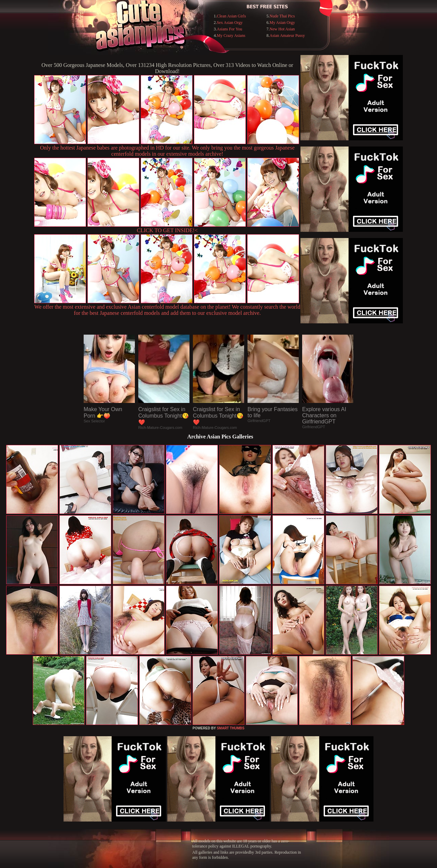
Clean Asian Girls (231, 16)
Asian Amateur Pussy (287, 36)
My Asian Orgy (282, 23)
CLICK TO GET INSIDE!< (167, 230)
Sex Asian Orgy (230, 23)
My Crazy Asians (231, 36)
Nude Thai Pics (282, 16)
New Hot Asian (282, 29)
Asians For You (229, 29)
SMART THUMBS (231, 728)
